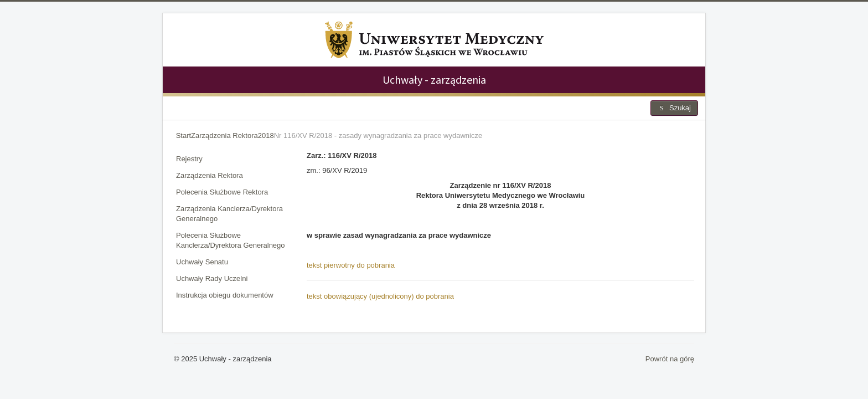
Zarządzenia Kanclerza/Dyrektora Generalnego (229, 214)
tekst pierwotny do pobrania (351, 265)
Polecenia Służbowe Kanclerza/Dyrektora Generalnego (231, 240)
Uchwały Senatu (202, 262)
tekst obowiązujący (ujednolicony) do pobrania (380, 296)
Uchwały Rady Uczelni (212, 278)
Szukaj (674, 108)
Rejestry (189, 159)
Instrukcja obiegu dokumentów (225, 295)
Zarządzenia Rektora (210, 175)
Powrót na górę (670, 359)
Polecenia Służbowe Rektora (222, 192)
